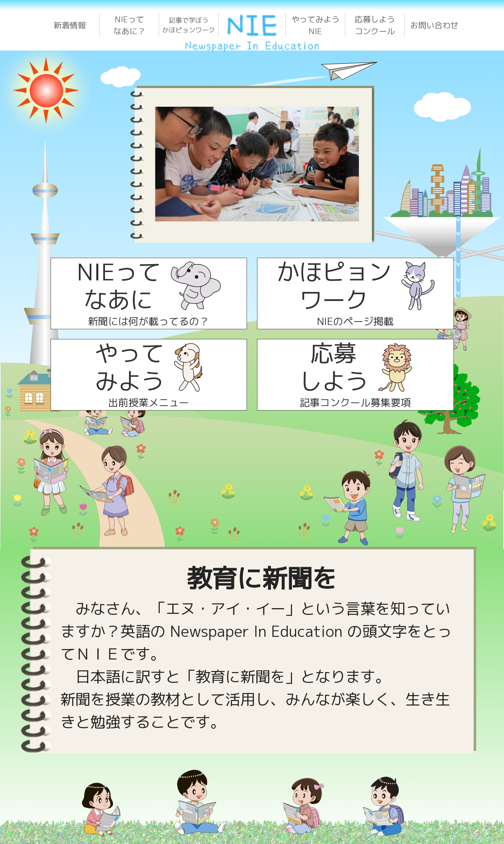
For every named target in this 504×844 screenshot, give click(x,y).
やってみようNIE (315, 25)
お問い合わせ (434, 25)
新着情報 (70, 25)
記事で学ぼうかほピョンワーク (189, 25)
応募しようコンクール (375, 25)
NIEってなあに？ (129, 25)
